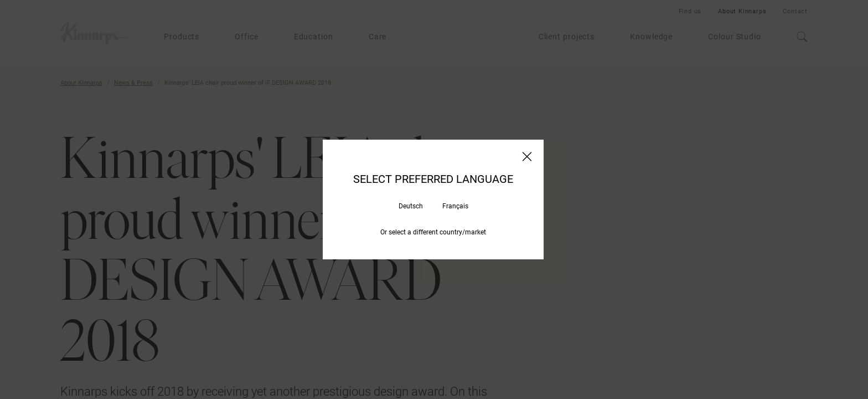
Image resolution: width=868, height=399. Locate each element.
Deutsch (411, 206)
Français (455, 206)
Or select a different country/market (433, 232)
